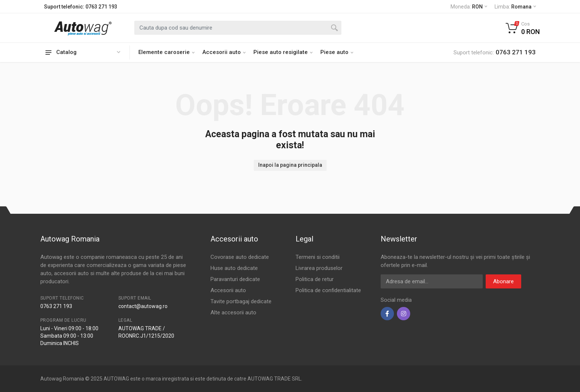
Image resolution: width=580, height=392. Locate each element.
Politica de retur (315, 279)
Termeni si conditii (318, 257)
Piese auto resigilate (283, 52)
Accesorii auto (224, 52)
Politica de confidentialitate (328, 290)
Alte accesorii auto (233, 312)
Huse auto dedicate (234, 268)
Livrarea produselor (319, 268)
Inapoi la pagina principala (290, 165)
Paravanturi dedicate (235, 279)
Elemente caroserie (166, 52)
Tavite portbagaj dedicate (241, 301)
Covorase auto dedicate (240, 257)
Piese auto (337, 52)
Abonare (503, 281)
